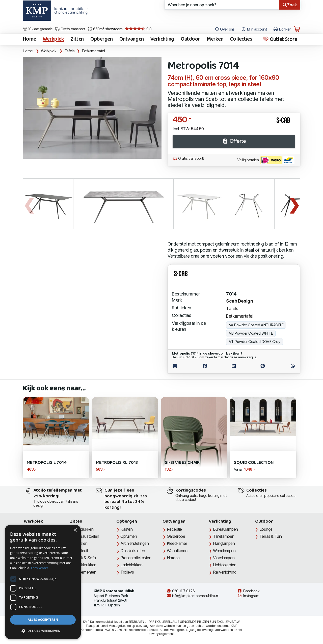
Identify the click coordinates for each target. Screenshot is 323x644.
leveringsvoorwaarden (217, 630)
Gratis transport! (188, 158)
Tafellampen (224, 536)
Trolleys (127, 572)
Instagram (248, 596)
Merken (215, 39)
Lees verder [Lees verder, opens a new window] (40, 568)
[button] (43, 631)
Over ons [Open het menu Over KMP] (225, 29)
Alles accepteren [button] (43, 620)
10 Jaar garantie (38, 29)
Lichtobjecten (225, 565)
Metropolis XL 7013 (117, 463)
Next (294, 204)
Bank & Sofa (85, 558)
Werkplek (53, 39)
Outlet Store (280, 39)
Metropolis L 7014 (47, 463)
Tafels (70, 51)
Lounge (266, 529)
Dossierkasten (133, 551)
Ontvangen (132, 39)
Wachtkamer (178, 551)
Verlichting (162, 39)
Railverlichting (225, 572)
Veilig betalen (266, 160)
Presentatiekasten (136, 558)
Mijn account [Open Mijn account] (254, 29)
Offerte (234, 141)
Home (29, 39)
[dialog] (43, 582)
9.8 (138, 29)
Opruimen (129, 536)
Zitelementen (85, 572)
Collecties (241, 39)
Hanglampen (224, 543)
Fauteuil (81, 551)
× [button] (75, 530)
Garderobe (176, 536)
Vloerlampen (224, 558)
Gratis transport (70, 29)
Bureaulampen (225, 529)
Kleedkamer (177, 543)
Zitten (77, 39)
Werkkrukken (85, 565)
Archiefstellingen (134, 543)
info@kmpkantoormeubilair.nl (193, 596)
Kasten (126, 529)
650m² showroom (105, 29)
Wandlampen (224, 551)
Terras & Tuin (271, 536)
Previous (29, 204)
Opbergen (102, 39)
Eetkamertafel (93, 51)
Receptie (174, 529)
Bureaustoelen (87, 536)
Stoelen (81, 543)
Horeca (173, 558)
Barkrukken (84, 529)
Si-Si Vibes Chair (182, 463)
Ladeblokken (131, 565)
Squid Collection (254, 463)
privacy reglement (161, 634)
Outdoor (190, 39)
